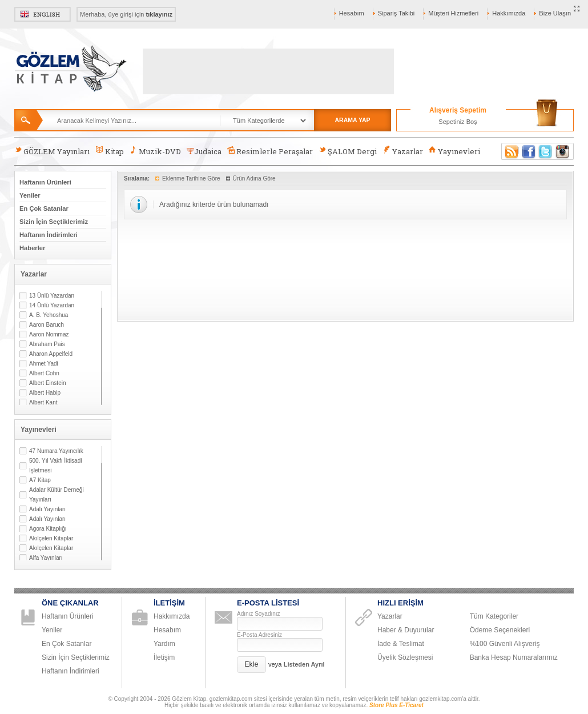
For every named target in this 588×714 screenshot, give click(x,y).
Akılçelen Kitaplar (51, 538)
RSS (510, 151)
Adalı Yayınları (47, 509)
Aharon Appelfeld (51, 354)
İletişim (164, 657)
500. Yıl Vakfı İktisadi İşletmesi (55, 466)
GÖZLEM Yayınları (52, 151)
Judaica (204, 151)
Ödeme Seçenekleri (500, 630)
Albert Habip (45, 393)
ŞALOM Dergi (348, 151)
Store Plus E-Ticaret (396, 705)
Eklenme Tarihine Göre (191, 178)
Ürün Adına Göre (254, 178)
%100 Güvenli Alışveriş (505, 644)
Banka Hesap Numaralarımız (514, 657)
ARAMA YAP (352, 120)
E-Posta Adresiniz (259, 635)
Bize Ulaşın (555, 13)
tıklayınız (159, 14)
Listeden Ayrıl (304, 664)
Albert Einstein (47, 383)
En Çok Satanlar (44, 208)
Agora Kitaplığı (48, 529)
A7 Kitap (40, 480)
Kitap (109, 151)
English (43, 14)
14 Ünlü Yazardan (52, 305)
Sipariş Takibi (396, 13)
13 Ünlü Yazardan (52, 296)
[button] (251, 665)
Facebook (529, 151)
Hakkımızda (509, 13)
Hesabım (352, 13)
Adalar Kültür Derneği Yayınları (57, 495)
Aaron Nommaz (49, 334)
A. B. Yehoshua (49, 315)
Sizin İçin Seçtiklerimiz (54, 222)
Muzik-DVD (155, 151)
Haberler (32, 248)
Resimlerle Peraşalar (270, 151)
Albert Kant (43, 402)
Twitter (546, 151)
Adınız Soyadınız (259, 614)
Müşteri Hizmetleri (453, 13)
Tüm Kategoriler (494, 616)
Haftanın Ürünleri (45, 182)
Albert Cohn (44, 373)
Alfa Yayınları (46, 558)
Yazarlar (402, 151)
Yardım (164, 644)
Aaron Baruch (47, 325)
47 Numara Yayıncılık (56, 451)
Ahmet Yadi (44, 364)
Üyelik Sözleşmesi (405, 657)
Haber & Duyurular (406, 630)
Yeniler (30, 195)
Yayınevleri (454, 151)
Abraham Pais (47, 344)
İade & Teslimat (401, 644)
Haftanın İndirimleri (49, 235)
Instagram (563, 151)
